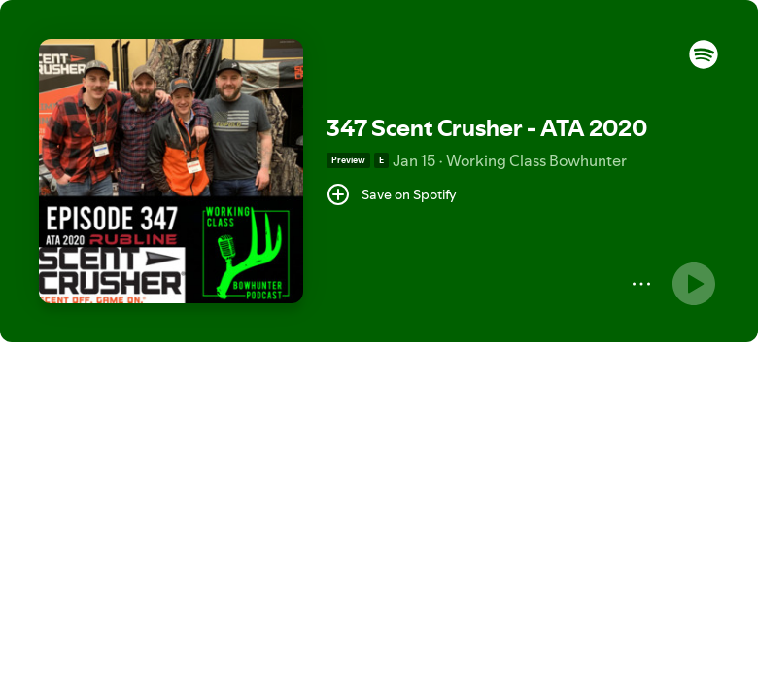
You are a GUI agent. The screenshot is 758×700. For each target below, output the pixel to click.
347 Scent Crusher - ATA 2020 (487, 128)
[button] (704, 64)
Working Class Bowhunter (536, 160)
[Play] (694, 284)
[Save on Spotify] (392, 194)
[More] (641, 284)
